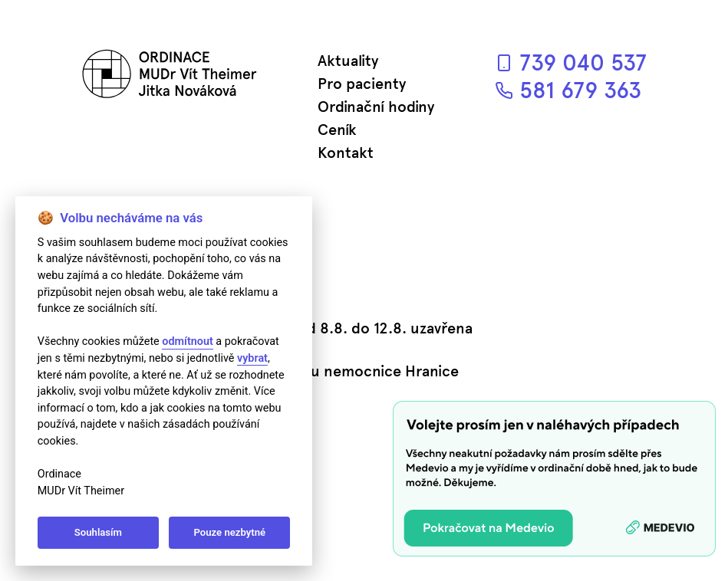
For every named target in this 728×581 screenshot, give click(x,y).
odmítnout (187, 341)
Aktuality (348, 61)
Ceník (337, 130)
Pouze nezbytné (230, 532)
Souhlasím (98, 532)
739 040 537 (571, 62)
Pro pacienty (362, 84)
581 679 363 (568, 90)
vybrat (252, 358)
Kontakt (346, 153)
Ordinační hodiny (376, 107)
